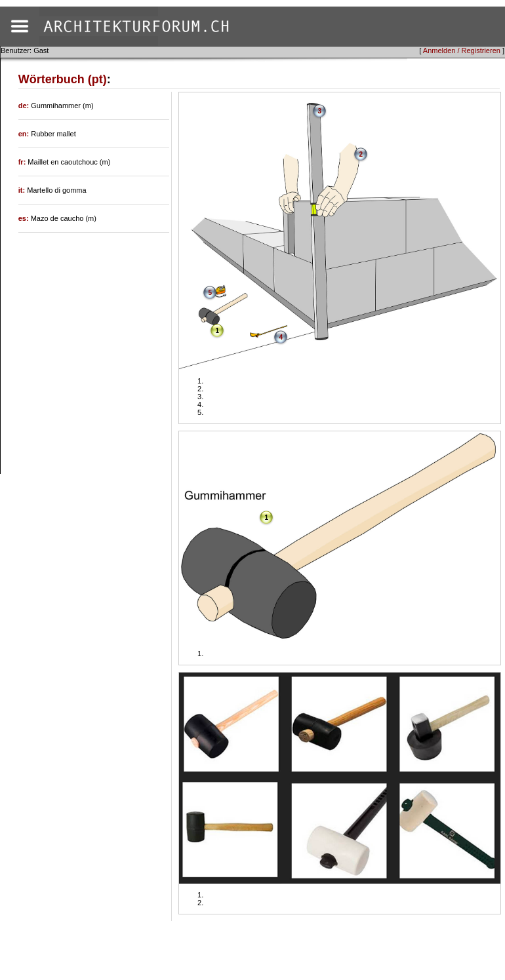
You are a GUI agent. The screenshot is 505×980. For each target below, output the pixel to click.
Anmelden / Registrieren (462, 50)
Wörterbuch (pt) (63, 79)
